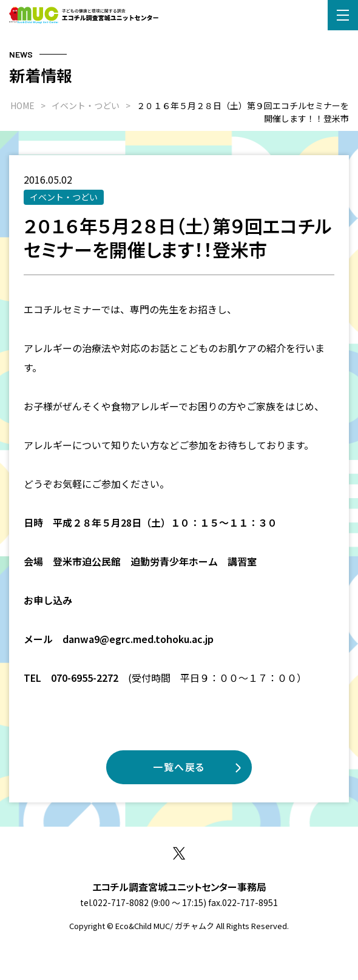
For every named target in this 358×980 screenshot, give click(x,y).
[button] (343, 15)
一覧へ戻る (179, 767)
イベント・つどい (64, 197)
